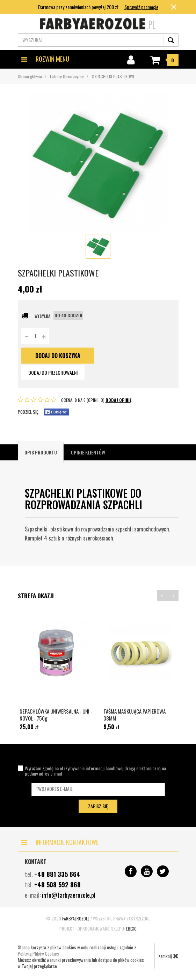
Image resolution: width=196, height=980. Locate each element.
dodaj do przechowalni (53, 372)
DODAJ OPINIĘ (118, 400)
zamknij (168, 956)
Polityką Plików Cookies (38, 954)
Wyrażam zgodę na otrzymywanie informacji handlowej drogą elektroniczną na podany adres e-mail (95, 771)
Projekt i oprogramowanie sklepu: (98, 929)
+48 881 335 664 (57, 874)
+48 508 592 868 (57, 885)
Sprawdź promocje (141, 7)
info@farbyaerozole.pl (69, 895)
